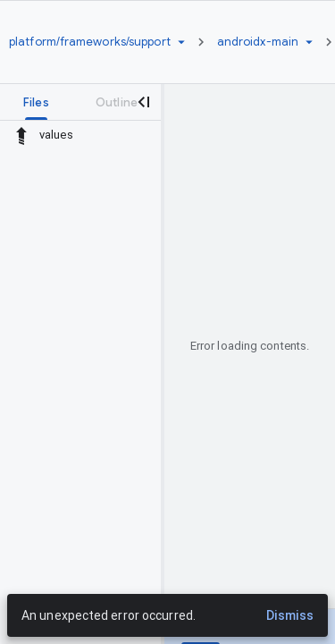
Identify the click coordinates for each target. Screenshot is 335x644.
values (56, 135)
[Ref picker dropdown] (309, 42)
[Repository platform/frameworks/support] (90, 42)
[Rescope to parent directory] (21, 135)
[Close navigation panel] (143, 102)
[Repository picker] (181, 42)
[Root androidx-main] (258, 42)
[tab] (36, 102)
